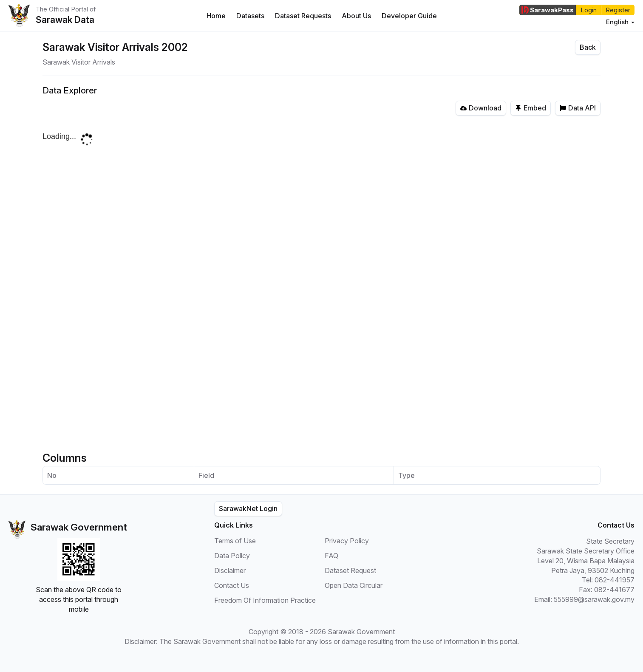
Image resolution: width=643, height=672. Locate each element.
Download (481, 108)
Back (588, 47)
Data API (578, 108)
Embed (531, 108)
